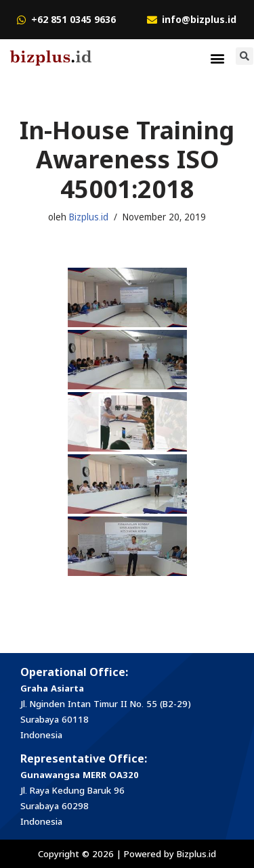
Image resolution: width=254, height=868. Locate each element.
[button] (218, 58)
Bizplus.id (89, 217)
